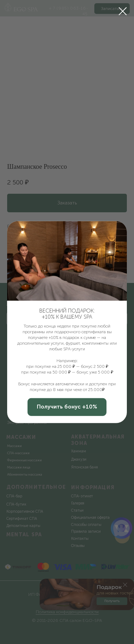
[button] (67, 407)
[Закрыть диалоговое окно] (123, 11)
